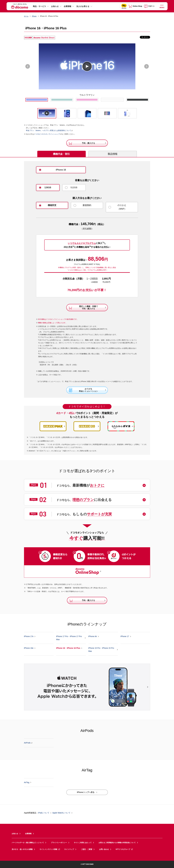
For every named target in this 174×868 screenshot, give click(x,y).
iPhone (34, 16)
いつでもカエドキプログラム (82, 243)
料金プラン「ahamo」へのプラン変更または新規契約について (49, 130)
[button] (88, 485)
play (87, 66)
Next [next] (146, 66)
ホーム (26, 16)
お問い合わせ (104, 849)
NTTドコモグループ (124, 849)
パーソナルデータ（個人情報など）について (28, 843)
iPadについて (44, 813)
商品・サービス (39, 6)
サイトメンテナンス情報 (50, 849)
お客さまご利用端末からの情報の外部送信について (117, 843)
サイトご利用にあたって (83, 843)
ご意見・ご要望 (87, 849)
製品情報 (113, 154)
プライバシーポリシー (59, 843)
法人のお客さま (83, 6)
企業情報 (67, 6)
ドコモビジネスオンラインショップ (47, 134)
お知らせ (55, 6)
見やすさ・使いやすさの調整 (22, 849)
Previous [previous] (28, 66)
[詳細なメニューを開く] (162, 6)
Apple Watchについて (61, 813)
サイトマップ (69, 849)
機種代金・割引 (61, 154)
